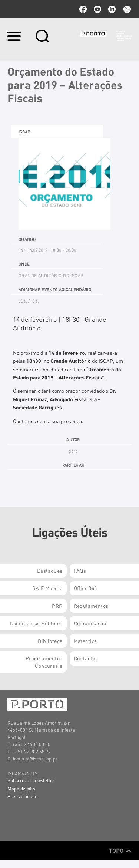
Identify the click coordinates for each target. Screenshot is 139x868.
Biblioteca (50, 641)
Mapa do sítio (21, 788)
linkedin (112, 9)
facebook (83, 9)
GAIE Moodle (47, 588)
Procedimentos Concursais (44, 662)
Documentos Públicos (36, 623)
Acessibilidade (22, 796)
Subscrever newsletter (31, 780)
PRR (57, 606)
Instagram (126, 9)
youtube (97, 9)
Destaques (50, 571)
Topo (120, 851)
